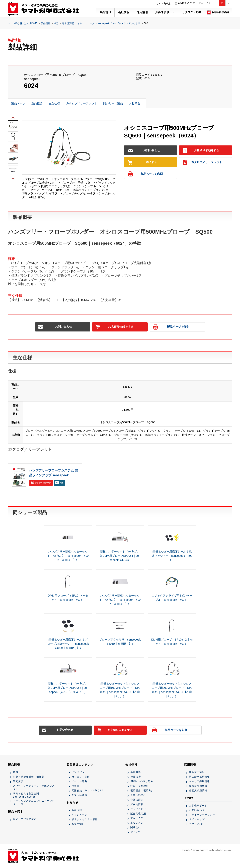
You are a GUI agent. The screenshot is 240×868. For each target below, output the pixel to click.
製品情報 (105, 12)
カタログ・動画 (192, 12)
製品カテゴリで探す (25, 819)
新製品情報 (78, 824)
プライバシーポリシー (202, 815)
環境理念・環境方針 (142, 791)
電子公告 (136, 832)
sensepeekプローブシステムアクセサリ (119, 23)
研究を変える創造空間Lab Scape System (26, 795)
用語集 (75, 786)
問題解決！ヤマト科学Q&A (87, 791)
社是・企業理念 (139, 786)
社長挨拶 (136, 777)
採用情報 (142, 12)
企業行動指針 (138, 795)
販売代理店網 (138, 814)
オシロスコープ (86, 23)
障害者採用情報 (198, 786)
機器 (56, 23)
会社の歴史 (137, 800)
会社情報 (124, 12)
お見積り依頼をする (201, 151)
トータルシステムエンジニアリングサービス (34, 802)
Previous (13, 117)
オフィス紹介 (138, 809)
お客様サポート (165, 12)
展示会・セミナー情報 (85, 819)
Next (13, 178)
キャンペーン (79, 815)
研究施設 (18, 781)
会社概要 (136, 772)
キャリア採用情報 (199, 781)
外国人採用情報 (198, 791)
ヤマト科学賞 (79, 795)
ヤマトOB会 (196, 824)
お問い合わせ (144, 151)
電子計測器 (68, 23)
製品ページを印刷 (145, 174)
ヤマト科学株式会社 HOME (23, 23)
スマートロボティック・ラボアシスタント (34, 787)
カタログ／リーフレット (202, 162)
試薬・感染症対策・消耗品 (29, 777)
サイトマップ (197, 819)
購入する (142, 162)
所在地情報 (137, 804)
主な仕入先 (137, 818)
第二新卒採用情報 (199, 777)
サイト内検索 (163, 4)
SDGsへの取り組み (142, 781)
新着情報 (77, 810)
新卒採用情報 (197, 772)
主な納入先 (137, 823)
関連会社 (136, 827)
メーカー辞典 (79, 781)
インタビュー (79, 772)
